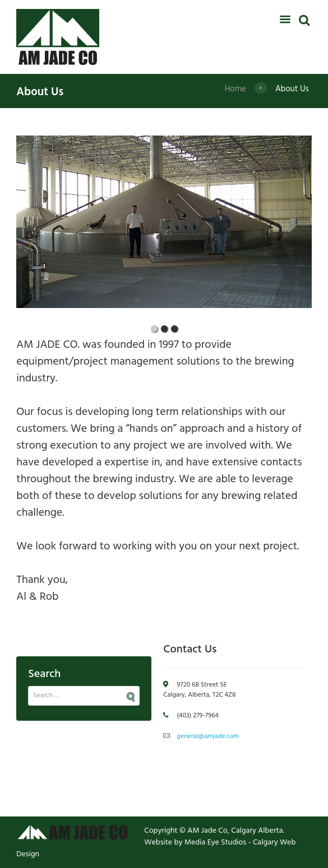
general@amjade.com (208, 736)
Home (235, 89)
